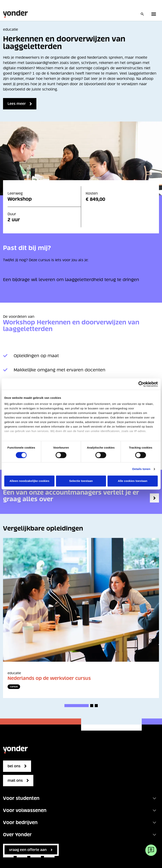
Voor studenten (21, 798)
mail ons (15, 780)
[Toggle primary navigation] (154, 14)
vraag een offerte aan (28, 850)
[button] (77, 706)
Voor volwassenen (25, 810)
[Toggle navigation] (154, 798)
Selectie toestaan (81, 481)
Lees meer (17, 104)
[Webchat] (151, 850)
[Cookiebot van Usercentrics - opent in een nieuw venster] (141, 384)
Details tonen (141, 469)
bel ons (14, 766)
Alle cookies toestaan (133, 481)
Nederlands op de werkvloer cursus (49, 678)
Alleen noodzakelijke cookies (29, 481)
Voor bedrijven (20, 822)
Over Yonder (17, 835)
